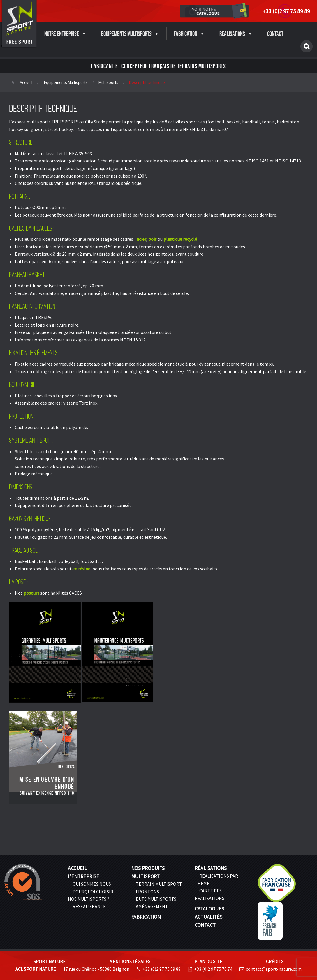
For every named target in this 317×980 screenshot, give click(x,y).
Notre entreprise (66, 34)
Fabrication (189, 34)
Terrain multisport (159, 884)
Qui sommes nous (92, 884)
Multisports (108, 82)
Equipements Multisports (130, 34)
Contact (275, 34)
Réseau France (89, 906)
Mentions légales (130, 961)
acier (141, 239)
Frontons (147, 892)
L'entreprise (83, 876)
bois (153, 239)
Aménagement (152, 906)
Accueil (26, 82)
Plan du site (208, 961)
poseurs (31, 593)
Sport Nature (50, 961)
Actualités (208, 917)
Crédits (275, 961)
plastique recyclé (180, 239)
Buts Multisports (156, 899)
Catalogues (209, 909)
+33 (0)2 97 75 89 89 (286, 11)
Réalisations (236, 34)
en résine (81, 569)
